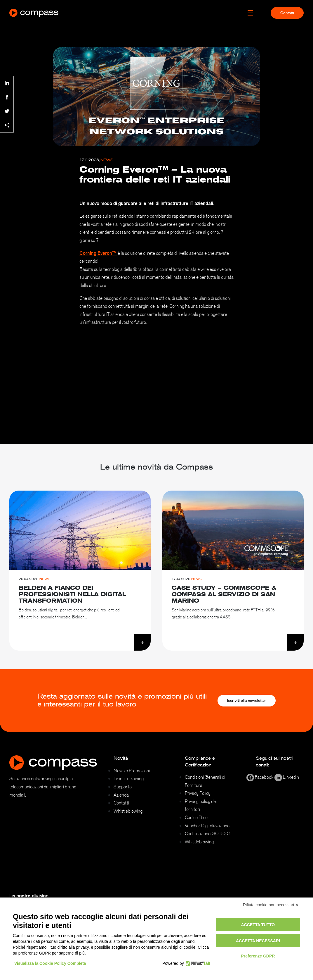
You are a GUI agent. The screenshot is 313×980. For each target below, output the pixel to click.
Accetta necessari (258, 941)
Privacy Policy (198, 793)
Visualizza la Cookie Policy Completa (50, 963)
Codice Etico (196, 817)
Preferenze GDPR (258, 956)
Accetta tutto (258, 925)
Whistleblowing (128, 811)
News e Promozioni (132, 771)
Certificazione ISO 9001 (208, 833)
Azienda (121, 795)
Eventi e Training (129, 778)
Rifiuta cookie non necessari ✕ (271, 905)
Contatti (287, 13)
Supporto (123, 787)
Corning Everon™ (98, 253)
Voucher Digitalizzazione (207, 826)
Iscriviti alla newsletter (247, 701)
